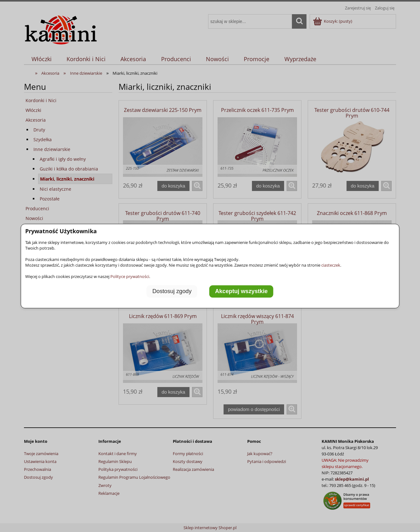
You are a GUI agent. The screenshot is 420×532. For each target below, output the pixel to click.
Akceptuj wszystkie (241, 292)
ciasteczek (331, 265)
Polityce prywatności (130, 276)
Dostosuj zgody (172, 292)
